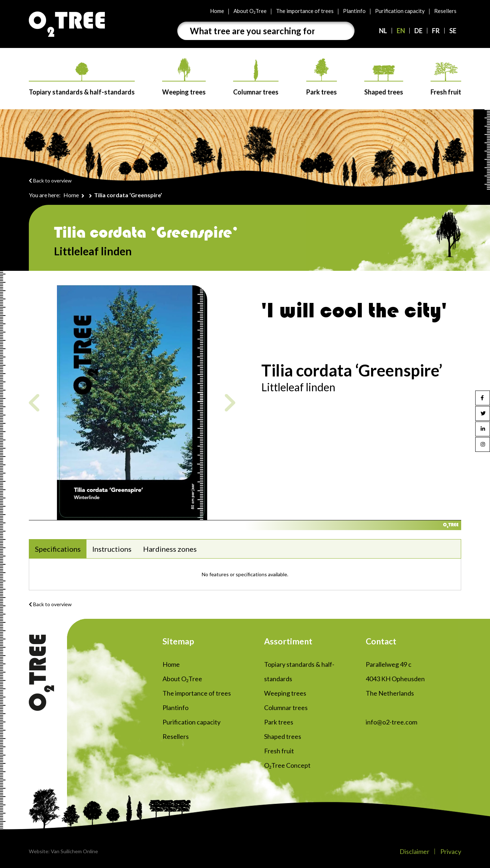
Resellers (445, 11)
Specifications (58, 549)
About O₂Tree (250, 11)
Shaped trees (384, 81)
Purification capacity (400, 11)
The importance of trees (305, 11)
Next (230, 403)
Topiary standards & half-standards (82, 79)
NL (383, 31)
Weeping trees (184, 77)
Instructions (112, 549)
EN (401, 31)
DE (418, 31)
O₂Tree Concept (287, 765)
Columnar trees (256, 78)
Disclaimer (415, 851)
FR (436, 31)
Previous (34, 403)
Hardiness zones (170, 549)
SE (453, 31)
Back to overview (50, 180)
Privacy (451, 851)
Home (217, 11)
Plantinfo (354, 11)
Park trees (322, 77)
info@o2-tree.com (391, 722)
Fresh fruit (446, 79)
